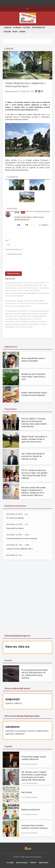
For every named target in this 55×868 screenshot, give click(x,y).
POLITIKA (27, 28)
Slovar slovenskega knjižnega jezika (22, 716)
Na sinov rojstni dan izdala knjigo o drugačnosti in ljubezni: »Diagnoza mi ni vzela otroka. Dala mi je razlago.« (33, 491)
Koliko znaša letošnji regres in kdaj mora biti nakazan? (34, 394)
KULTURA (7, 32)
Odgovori (44, 225)
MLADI (15, 32)
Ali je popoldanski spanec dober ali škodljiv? (33, 360)
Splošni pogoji (22, 862)
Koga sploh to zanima (15, 528)
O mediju (10, 862)
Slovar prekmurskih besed (17, 688)
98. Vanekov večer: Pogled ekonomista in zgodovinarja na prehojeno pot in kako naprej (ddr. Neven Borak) (34, 776)
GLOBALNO (17, 28)
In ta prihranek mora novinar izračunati (22, 538)
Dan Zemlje (27, 792)
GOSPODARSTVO (39, 28)
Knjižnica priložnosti (31, 810)
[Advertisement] (28, 597)
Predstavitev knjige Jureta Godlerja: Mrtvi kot (34, 758)
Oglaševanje (43, 862)
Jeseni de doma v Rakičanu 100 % (20, 549)
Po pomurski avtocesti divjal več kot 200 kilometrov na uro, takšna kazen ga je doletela (34, 674)
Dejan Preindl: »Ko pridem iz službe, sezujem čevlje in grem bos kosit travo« (34, 439)
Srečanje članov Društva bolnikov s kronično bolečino (35, 827)
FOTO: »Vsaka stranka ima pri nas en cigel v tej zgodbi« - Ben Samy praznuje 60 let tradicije (35, 474)
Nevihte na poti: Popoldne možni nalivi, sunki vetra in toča (33, 377)
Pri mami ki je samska (15, 518)
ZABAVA (22, 32)
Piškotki (33, 862)
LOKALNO (8, 28)
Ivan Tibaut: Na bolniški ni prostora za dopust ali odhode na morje (33, 456)
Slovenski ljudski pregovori (17, 636)
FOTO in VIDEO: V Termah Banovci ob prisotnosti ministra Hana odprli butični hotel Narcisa (34, 423)
